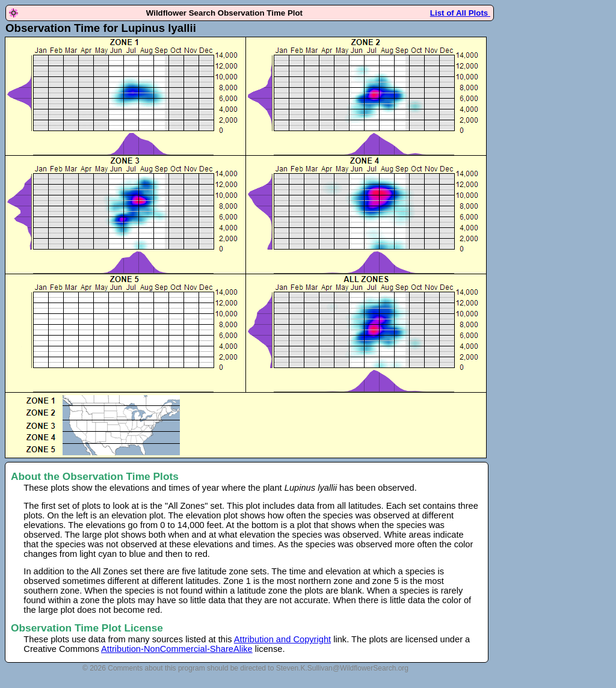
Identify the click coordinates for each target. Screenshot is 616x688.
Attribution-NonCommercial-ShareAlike (177, 649)
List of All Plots (460, 13)
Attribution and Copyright (282, 639)
